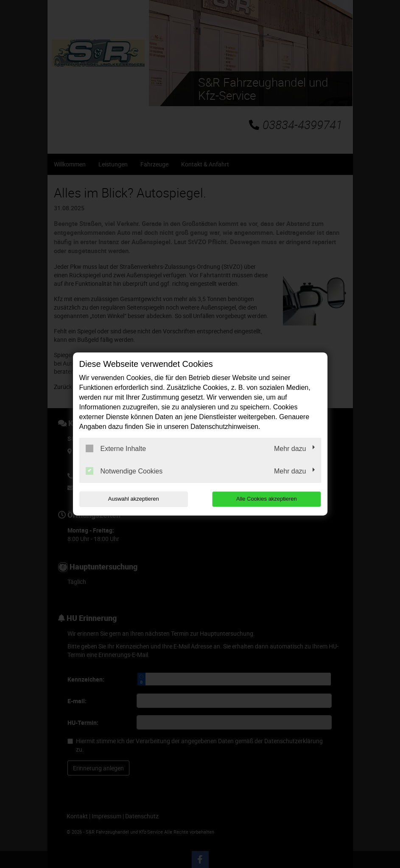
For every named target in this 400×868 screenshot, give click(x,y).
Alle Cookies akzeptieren (267, 499)
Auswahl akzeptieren (134, 499)
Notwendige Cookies (124, 471)
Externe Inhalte (116, 448)
